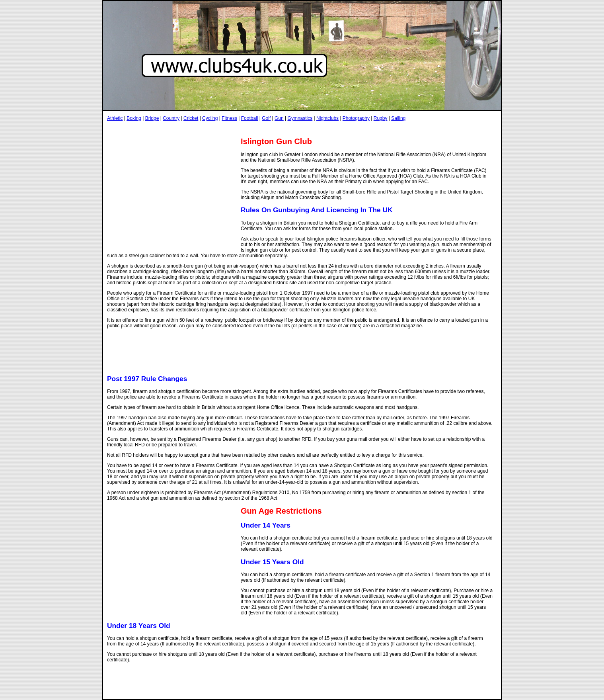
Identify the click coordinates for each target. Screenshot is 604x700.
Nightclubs (327, 118)
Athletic (115, 118)
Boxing (134, 118)
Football (250, 118)
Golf (266, 118)
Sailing (398, 118)
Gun (279, 118)
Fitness (229, 118)
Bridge (152, 118)
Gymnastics (300, 118)
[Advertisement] (252, 129)
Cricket (191, 118)
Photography (356, 118)
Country (171, 118)
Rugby (381, 118)
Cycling (210, 118)
